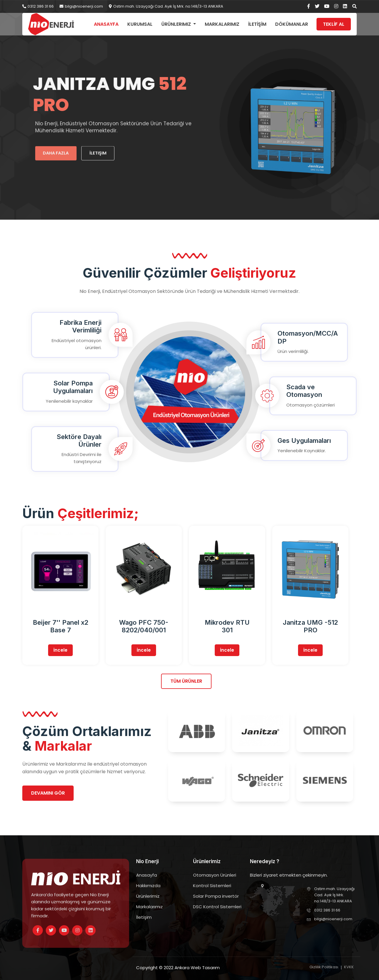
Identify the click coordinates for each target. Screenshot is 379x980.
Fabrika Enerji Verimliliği (81, 326)
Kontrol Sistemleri (212, 886)
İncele (60, 650)
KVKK (349, 967)
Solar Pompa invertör (216, 896)
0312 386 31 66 (38, 6)
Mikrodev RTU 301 (227, 626)
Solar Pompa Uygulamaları (73, 387)
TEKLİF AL (334, 24)
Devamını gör (48, 793)
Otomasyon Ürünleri (215, 875)
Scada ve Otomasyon (304, 391)
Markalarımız (222, 24)
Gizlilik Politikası (324, 967)
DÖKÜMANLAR (292, 24)
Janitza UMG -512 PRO (310, 626)
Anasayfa (106, 24)
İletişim (144, 917)
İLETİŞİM (257, 24)
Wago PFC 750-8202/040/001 (144, 626)
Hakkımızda (148, 886)
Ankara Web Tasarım (197, 968)
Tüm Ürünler (186, 681)
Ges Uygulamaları (304, 441)
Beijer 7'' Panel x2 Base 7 (61, 626)
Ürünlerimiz (176, 24)
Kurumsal (140, 24)
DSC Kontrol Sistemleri (217, 907)
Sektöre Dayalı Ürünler (79, 441)
